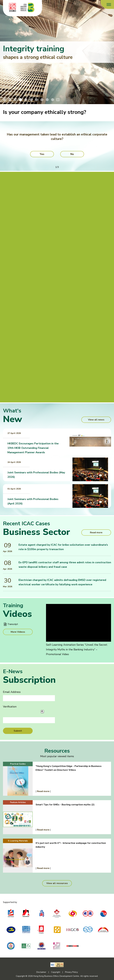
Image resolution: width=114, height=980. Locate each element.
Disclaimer (41, 972)
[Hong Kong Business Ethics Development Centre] (27, 7)
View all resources (57, 883)
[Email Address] (29, 698)
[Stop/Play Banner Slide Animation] (58, 100)
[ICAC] (12, 7)
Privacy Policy (71, 972)
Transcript (13, 624)
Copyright (56, 972)
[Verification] (29, 720)
